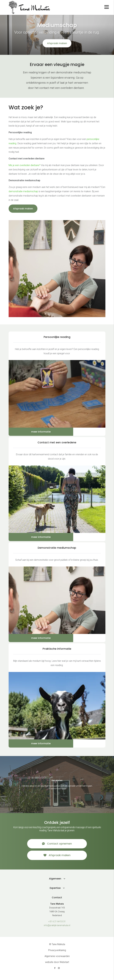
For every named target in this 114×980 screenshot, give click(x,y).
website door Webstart (57, 967)
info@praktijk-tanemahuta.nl (57, 930)
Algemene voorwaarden (57, 961)
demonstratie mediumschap (23, 191)
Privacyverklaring (57, 955)
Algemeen (55, 883)
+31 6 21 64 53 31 (57, 926)
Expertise (55, 893)
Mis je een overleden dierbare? (24, 165)
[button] (110, 785)
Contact (57, 902)
